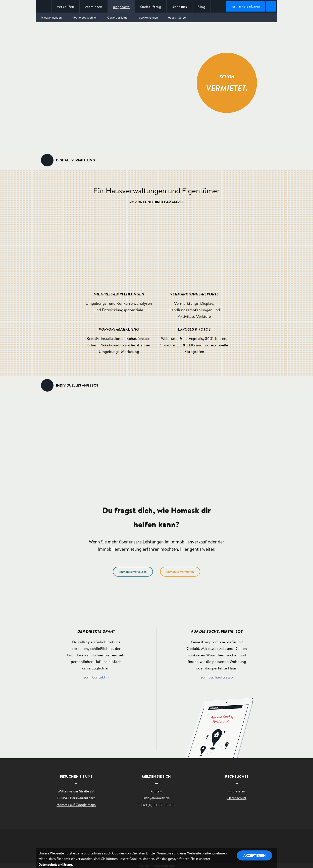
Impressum (237, 791)
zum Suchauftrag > (217, 677)
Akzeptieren (255, 855)
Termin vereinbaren (245, 6)
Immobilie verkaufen (133, 572)
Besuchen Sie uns (76, 776)
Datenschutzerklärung (55, 864)
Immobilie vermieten (180, 572)
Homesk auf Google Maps (76, 805)
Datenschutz (237, 798)
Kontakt (156, 791)
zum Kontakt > (96, 677)
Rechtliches (237, 776)
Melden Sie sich (156, 776)
